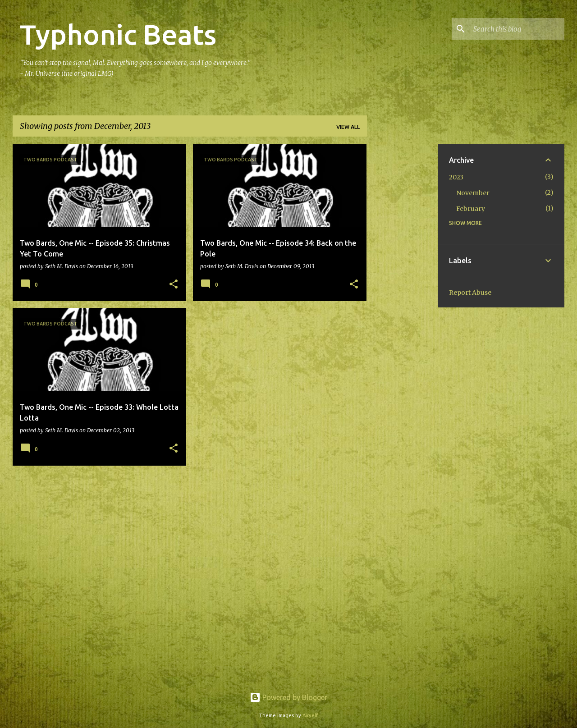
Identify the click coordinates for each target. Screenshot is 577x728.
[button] (174, 285)
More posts (190, 492)
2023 (456, 177)
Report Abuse (470, 293)
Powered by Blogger (288, 697)
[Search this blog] (517, 29)
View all (348, 127)
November (473, 193)
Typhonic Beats (118, 34)
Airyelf (310, 715)
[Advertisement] (403, 279)
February (471, 209)
